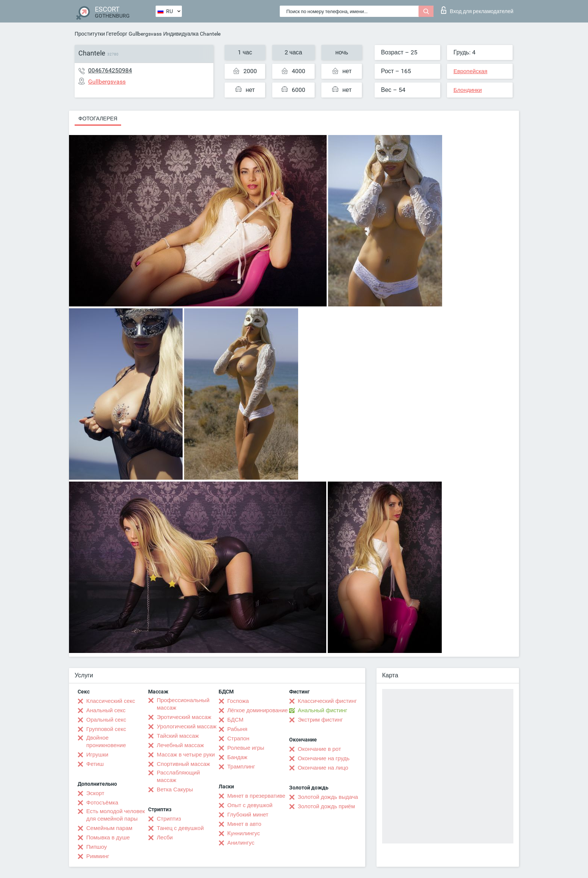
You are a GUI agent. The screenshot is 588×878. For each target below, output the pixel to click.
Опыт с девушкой (250, 805)
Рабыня (237, 729)
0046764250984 (110, 70)
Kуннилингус (244, 833)
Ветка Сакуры (175, 789)
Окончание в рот (319, 749)
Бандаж (237, 757)
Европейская (470, 71)
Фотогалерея (98, 119)
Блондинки (468, 90)
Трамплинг (241, 767)
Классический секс (111, 701)
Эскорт (95, 793)
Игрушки (97, 755)
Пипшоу (97, 847)
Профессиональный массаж (183, 704)
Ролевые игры (246, 748)
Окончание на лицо (323, 768)
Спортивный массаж (183, 764)
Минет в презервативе (256, 796)
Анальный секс (106, 710)
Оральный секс (106, 720)
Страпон (238, 738)
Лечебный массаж (180, 745)
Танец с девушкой (180, 828)
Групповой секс (106, 729)
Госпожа (238, 701)
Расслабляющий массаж (178, 776)
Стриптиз (169, 819)
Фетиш (95, 764)
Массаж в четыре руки (186, 755)
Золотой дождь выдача (328, 797)
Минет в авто (244, 824)
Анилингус (241, 843)
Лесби (165, 837)
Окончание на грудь (324, 758)
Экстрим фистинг (320, 720)
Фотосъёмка (102, 803)
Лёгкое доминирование (257, 710)
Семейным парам (109, 828)
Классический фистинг (327, 701)
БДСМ (235, 720)
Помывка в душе (108, 837)
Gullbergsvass (145, 34)
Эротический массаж (184, 717)
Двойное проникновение (106, 741)
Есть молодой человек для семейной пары (115, 815)
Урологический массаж (187, 726)
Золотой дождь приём (326, 806)
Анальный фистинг (322, 710)
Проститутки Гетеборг (101, 34)
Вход (477, 10)
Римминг (98, 856)
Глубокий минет (248, 815)
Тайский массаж (178, 736)
